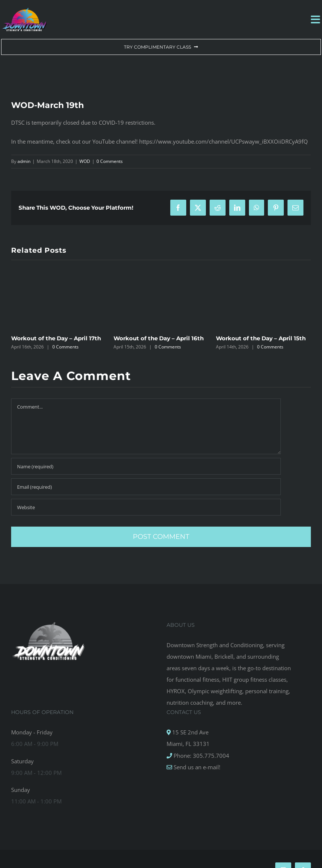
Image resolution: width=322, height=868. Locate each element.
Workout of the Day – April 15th (261, 338)
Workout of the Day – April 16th (159, 338)
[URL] (146, 507)
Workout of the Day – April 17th (56, 338)
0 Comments (110, 161)
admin (24, 161)
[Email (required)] (146, 487)
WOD (85, 161)
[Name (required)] (146, 466)
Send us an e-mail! (196, 767)
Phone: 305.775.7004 (201, 756)
